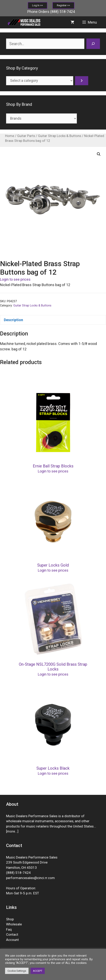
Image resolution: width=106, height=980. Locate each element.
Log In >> (38, 5)
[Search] (93, 44)
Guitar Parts (26, 136)
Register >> (63, 5)
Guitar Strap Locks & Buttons (60, 136)
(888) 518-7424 (63, 12)
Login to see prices (15, 279)
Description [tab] (13, 320)
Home (10, 136)
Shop (10, 919)
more (11, 831)
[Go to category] (82, 81)
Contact (12, 934)
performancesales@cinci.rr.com (30, 878)
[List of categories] (40, 81)
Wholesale (14, 924)
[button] (99, 154)
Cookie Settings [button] (17, 971)
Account (12, 940)
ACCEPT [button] (38, 971)
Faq (9, 929)
